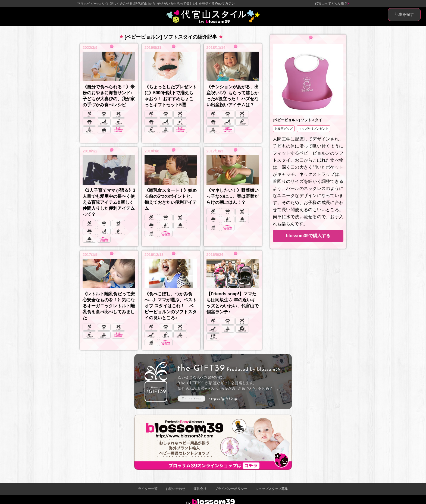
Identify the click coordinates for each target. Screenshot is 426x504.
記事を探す (404, 14)
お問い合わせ (176, 489)
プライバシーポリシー (231, 489)
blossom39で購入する (308, 236)
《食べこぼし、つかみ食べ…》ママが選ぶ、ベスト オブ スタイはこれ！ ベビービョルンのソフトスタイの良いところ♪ (171, 306)
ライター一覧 (148, 489)
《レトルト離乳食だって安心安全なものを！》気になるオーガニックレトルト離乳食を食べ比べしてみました (109, 306)
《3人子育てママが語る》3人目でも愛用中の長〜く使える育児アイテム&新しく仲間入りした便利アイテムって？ (109, 202)
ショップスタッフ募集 (272, 489)
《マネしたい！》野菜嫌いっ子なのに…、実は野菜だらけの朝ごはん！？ (233, 196)
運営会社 (200, 489)
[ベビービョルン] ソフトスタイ (297, 120)
